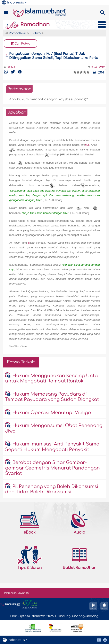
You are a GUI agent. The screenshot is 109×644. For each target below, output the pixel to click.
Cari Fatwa (21, 44)
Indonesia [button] (13, 2)
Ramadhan (27, 25)
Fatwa (36, 33)
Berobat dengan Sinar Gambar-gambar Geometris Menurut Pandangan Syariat (52, 468)
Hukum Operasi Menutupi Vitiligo (52, 413)
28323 (11, 67)
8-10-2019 (98, 67)
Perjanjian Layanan (16, 593)
